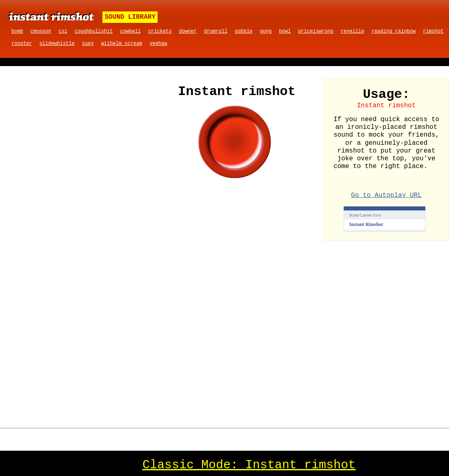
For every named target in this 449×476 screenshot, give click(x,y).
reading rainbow (393, 31)
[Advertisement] (81, 139)
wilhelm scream (122, 44)
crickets (160, 31)
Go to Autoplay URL (386, 195)
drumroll (216, 31)
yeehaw (158, 44)
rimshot (433, 31)
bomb (17, 31)
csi (63, 31)
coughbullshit (94, 31)
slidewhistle (57, 44)
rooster (22, 44)
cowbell (130, 31)
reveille (353, 31)
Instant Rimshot (366, 224)
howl (285, 31)
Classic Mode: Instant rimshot (249, 465)
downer (188, 31)
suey (88, 44)
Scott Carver (361, 215)
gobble (243, 31)
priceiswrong (316, 31)
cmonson (41, 31)
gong (266, 31)
